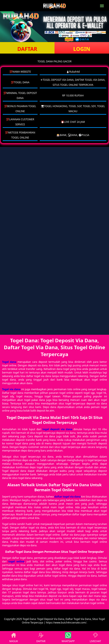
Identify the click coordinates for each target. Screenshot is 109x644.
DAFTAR (27, 49)
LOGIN (82, 49)
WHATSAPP (68, 638)
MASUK (14, 638)
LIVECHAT (95, 638)
